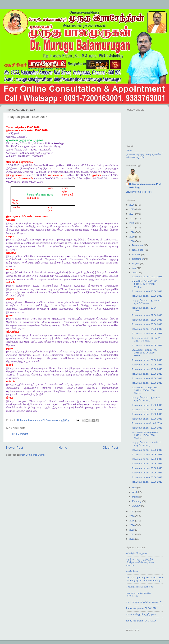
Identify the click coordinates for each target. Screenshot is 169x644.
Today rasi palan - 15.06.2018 (147, 405)
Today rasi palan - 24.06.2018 (147, 329)
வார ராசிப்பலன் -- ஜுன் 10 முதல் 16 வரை (146, 444)
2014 (132, 525)
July (135, 268)
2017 (132, 511)
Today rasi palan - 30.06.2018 (147, 291)
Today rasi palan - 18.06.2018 (147, 374)
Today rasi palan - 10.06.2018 (147, 428)
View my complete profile (139, 192)
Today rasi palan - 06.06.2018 (147, 464)
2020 (132, 232)
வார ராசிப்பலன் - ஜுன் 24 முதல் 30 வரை (146, 339)
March (136, 497)
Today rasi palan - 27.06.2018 (147, 315)
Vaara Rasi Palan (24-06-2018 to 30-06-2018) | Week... (145, 353)
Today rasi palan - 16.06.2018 (147, 383)
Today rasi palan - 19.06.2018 (147, 369)
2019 (132, 237)
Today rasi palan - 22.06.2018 (147, 345)
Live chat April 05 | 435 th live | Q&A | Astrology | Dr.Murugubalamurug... (144, 579)
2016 (132, 516)
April (135, 492)
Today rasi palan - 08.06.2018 (147, 454)
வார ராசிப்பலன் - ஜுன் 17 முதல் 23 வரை (146, 399)
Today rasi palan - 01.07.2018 (147, 277)
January (137, 506)
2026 (132, 205)
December (138, 245)
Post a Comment (19, 434)
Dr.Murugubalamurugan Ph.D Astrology (145, 186)
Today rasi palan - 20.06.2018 (147, 365)
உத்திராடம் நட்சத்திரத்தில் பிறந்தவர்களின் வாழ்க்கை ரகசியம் (140, 562)
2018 (132, 241)
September (138, 259)
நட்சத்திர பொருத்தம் (137, 553)
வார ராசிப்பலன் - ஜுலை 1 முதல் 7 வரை (146, 302)
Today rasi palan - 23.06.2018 (147, 333)
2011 (132, 539)
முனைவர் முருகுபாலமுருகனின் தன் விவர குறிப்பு (144, 156)
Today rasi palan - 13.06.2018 (147, 414)
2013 (132, 530)
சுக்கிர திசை (132, 571)
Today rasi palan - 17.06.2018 (147, 378)
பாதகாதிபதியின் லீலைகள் (140, 587)
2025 (132, 209)
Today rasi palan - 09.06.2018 (147, 450)
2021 (132, 228)
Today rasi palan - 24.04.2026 (141, 621)
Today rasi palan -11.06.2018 (147, 423)
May (135, 488)
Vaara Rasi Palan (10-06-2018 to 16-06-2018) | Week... (145, 435)
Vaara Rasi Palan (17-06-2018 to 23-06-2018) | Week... (145, 390)
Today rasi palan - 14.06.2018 (147, 410)
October (137, 254)
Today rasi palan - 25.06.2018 (147, 324)
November (138, 250)
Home (63, 448)
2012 (132, 534)
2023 (132, 219)
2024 (132, 214)
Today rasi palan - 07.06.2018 (147, 459)
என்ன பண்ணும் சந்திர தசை (141, 614)
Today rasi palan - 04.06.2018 (147, 473)
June (135, 273)
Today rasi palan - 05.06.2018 (147, 468)
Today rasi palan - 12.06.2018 (147, 419)
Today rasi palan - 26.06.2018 (147, 320)
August (136, 263)
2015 (132, 521)
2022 (132, 223)
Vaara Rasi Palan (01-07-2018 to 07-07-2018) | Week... (145, 284)
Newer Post (15, 448)
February (137, 501)
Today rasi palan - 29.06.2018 (147, 296)
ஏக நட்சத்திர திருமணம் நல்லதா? (144, 602)
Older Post (110, 448)
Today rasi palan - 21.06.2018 (147, 360)
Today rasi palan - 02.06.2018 (147, 482)
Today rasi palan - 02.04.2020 (141, 608)
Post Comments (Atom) (33, 455)
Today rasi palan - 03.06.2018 (147, 477)
